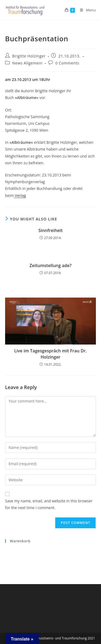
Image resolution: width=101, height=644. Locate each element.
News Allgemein (27, 63)
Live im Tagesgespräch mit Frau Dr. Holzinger (51, 354)
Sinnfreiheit (50, 230)
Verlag (20, 195)
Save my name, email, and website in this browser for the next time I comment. (49, 504)
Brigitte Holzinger (29, 56)
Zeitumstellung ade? (51, 265)
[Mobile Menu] (86, 10)
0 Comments (67, 63)
